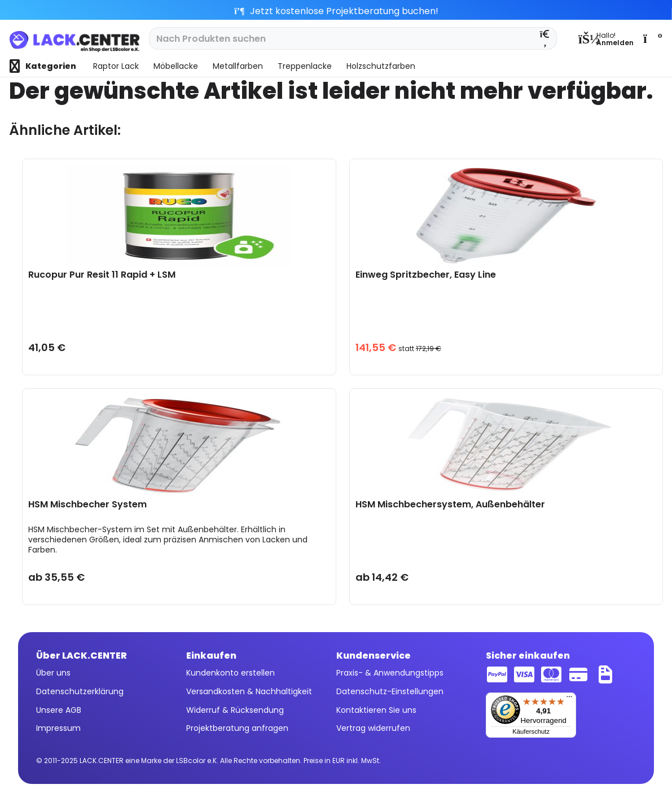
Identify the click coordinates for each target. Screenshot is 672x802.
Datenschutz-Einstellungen (390, 691)
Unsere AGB (59, 710)
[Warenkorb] (652, 38)
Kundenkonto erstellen (230, 673)
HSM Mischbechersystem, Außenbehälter (450, 505)
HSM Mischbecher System (87, 505)
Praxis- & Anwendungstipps (390, 673)
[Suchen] (545, 38)
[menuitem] (606, 38)
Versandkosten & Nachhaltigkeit (249, 691)
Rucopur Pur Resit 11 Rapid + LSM (102, 275)
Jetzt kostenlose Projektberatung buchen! (336, 11)
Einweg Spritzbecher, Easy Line (426, 275)
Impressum (58, 728)
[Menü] (569, 699)
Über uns (53, 673)
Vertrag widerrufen (373, 728)
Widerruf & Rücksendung (235, 710)
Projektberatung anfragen (237, 728)
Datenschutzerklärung (80, 691)
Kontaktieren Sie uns (376, 710)
